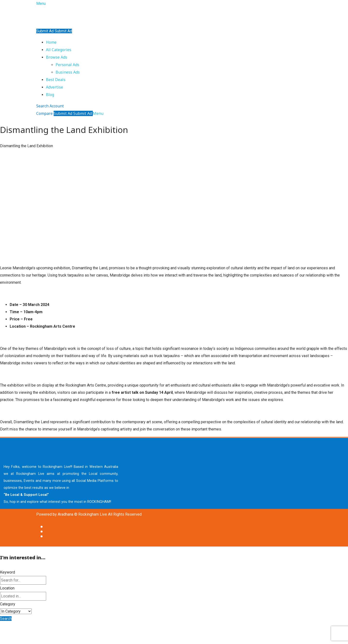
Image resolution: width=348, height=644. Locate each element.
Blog (50, 95)
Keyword (7, 572)
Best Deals (56, 80)
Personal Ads (67, 65)
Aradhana (65, 514)
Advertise (54, 87)
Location (7, 588)
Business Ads (68, 72)
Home (51, 42)
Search (6, 619)
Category (8, 604)
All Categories (59, 50)
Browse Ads (57, 57)
